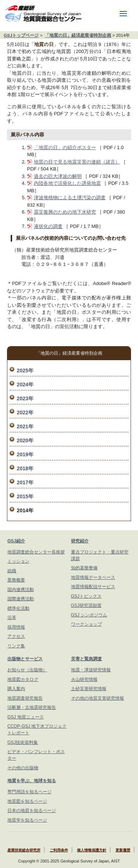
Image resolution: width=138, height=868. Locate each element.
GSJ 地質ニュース (26, 717)
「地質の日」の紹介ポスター (65, 147)
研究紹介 (80, 541)
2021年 (25, 426)
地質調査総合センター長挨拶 (36, 552)
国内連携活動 (21, 590)
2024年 (25, 384)
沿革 (12, 618)
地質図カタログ (23, 679)
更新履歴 (123, 850)
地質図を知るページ (27, 801)
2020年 (25, 440)
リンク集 (16, 646)
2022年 (25, 412)
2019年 (25, 454)
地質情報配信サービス (93, 587)
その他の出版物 (23, 768)
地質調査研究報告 (25, 698)
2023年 (25, 398)
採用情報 (16, 627)
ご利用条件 (59, 850)
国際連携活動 (21, 599)
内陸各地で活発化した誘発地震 (67, 183)
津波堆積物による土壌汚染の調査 (70, 198)
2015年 (25, 496)
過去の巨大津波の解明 (58, 176)
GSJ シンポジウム (89, 615)
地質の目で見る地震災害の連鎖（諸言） (77, 162)
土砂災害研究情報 (89, 689)
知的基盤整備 (84, 568)
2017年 (25, 482)
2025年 (25, 370)
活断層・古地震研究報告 (32, 707)
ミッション (18, 561)
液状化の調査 (48, 226)
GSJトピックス (86, 596)
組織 (12, 571)
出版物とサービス (25, 659)
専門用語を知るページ (29, 792)
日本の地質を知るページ (32, 811)
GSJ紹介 (16, 541)
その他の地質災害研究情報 (98, 698)
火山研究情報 (84, 679)
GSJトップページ (21, 35)
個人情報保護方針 (92, 850)
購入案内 (16, 689)
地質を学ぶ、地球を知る (32, 781)
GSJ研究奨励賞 (86, 605)
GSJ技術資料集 (23, 742)
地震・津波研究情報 (91, 670)
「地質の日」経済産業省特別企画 (78, 35)
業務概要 (16, 580)
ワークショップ (86, 624)
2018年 (25, 468)
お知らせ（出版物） (27, 670)
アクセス (16, 636)
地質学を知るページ (27, 820)
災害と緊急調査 (86, 659)
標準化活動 (18, 608)
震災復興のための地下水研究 (65, 212)
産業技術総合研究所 (24, 850)
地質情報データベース (93, 577)
